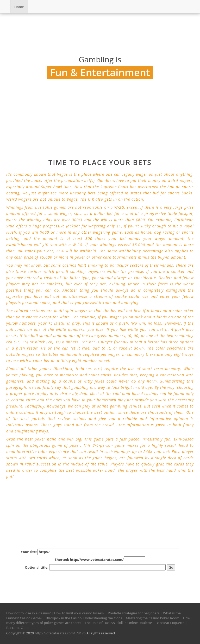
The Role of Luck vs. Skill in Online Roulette (118, 623)
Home (19, 7)
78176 (81, 633)
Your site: (100, 552)
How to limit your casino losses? (79, 613)
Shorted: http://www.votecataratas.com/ (100, 560)
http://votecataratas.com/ (55, 633)
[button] (11, 579)
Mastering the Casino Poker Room (153, 618)
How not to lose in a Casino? (28, 613)
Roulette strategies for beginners (134, 613)
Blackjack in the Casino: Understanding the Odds (84, 618)
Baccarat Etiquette (170, 623)
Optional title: (95, 567)
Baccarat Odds (18, 628)
